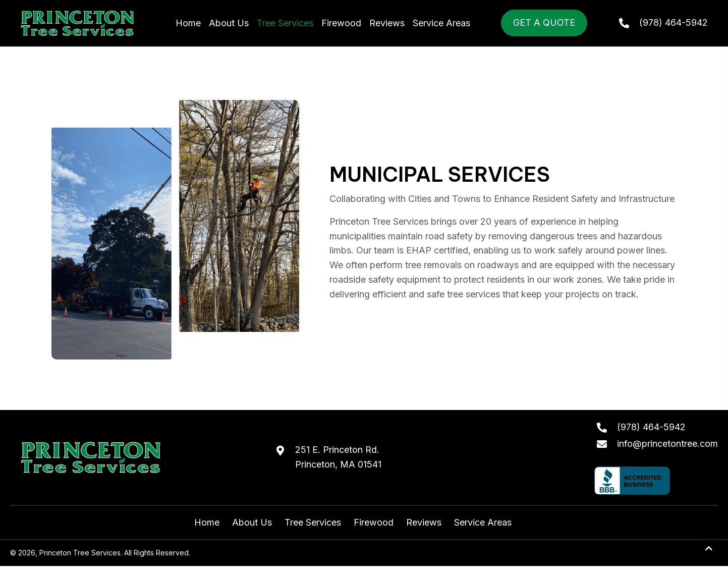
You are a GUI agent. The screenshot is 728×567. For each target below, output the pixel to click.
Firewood (374, 522)
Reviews (424, 522)
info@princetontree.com (667, 444)
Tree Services (313, 522)
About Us (252, 522)
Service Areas (483, 522)
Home (207, 522)
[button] (709, 549)
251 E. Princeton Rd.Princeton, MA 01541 (338, 457)
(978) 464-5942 (674, 22)
